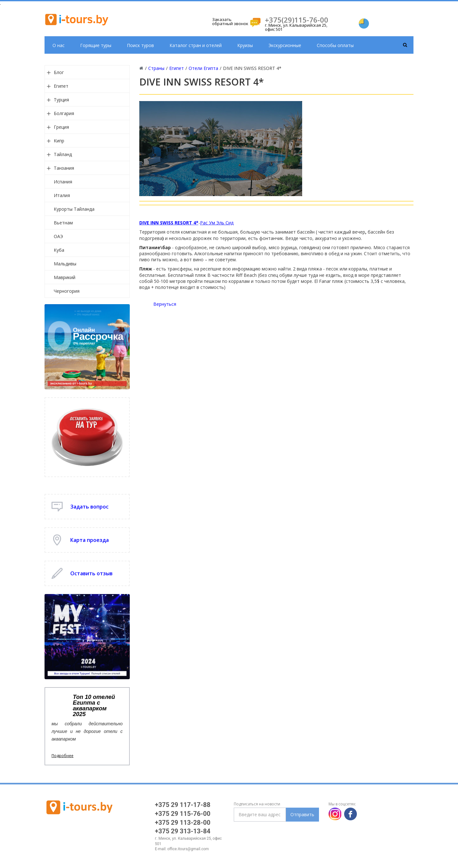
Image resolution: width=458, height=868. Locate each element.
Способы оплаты (335, 45)
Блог (59, 72)
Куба (59, 250)
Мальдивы (65, 264)
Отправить (302, 814)
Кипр (59, 141)
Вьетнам (63, 223)
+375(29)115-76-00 (297, 20)
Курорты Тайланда (74, 209)
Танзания (64, 168)
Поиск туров (140, 45)
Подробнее (62, 756)
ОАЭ (58, 236)
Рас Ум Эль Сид (217, 223)
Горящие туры (96, 45)
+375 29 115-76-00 (183, 814)
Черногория (67, 291)
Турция (61, 100)
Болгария (64, 113)
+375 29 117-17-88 (183, 805)
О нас (59, 45)
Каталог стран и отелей (196, 45)
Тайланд (63, 154)
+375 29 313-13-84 (183, 831)
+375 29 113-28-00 (183, 823)
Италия (62, 195)
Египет (61, 86)
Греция (61, 127)
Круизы (245, 45)
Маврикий (65, 277)
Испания (63, 182)
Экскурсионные (285, 45)
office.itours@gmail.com (188, 849)
